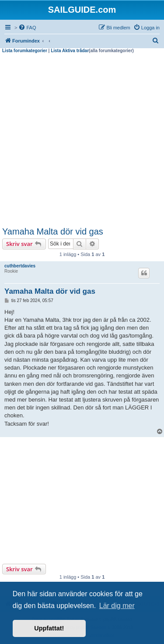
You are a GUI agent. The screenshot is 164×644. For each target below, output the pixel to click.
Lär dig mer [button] (117, 606)
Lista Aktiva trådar (70, 51)
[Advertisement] (82, 140)
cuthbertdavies (20, 266)
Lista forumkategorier (25, 51)
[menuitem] (27, 28)
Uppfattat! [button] (49, 628)
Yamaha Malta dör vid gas (53, 231)
